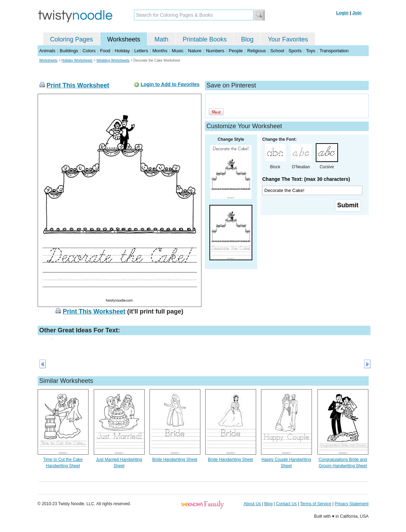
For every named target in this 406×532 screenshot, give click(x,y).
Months (160, 51)
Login (342, 13)
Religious (256, 51)
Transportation (334, 51)
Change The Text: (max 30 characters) (306, 179)
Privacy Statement (351, 504)
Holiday (122, 51)
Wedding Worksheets (113, 60)
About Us (252, 504)
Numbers (215, 51)
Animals (47, 51)
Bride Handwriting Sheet (175, 460)
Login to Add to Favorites (170, 84)
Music (178, 51)
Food (105, 51)
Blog (247, 39)
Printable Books (205, 39)
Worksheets (124, 39)
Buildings (69, 51)
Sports (295, 51)
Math (161, 39)
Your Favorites (288, 39)
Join (357, 13)
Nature (195, 51)
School (277, 51)
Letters (141, 51)
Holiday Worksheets (77, 60)
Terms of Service (316, 504)
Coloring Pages (72, 39)
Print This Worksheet (78, 85)
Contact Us (286, 504)
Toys (311, 51)
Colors (89, 51)
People (236, 51)
